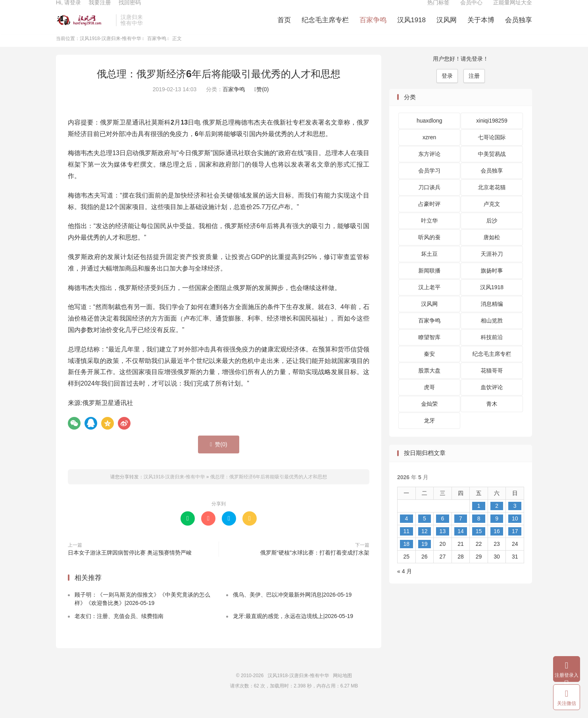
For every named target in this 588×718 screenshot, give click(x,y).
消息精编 (492, 317)
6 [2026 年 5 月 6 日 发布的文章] (443, 531)
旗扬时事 (492, 284)
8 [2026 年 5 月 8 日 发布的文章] (479, 531)
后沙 (492, 234)
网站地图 (342, 689)
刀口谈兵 (429, 200)
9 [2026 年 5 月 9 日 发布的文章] (497, 531)
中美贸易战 (492, 167)
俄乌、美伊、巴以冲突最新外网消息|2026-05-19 (292, 608)
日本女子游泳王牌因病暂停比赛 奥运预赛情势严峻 (130, 565)
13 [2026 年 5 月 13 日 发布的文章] (443, 544)
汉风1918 (411, 28)
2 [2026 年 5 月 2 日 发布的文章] (497, 518)
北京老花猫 (492, 200)
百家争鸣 (373, 28)
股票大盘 (429, 384)
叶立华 (429, 234)
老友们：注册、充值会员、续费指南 (119, 629)
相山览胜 (492, 334)
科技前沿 (492, 350)
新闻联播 (429, 284)
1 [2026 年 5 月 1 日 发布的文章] (479, 518)
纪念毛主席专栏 (325, 28)
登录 (447, 88)
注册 (474, 88)
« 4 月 (404, 584)
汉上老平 (429, 300)
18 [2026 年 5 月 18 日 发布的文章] (406, 557)
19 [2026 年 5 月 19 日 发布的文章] (425, 557)
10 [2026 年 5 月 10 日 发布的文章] (515, 531)
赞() (261, 102)
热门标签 (438, 10)
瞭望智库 (429, 350)
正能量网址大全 (513, 10)
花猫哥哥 (492, 384)
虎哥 (429, 400)
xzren (429, 150)
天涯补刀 (492, 267)
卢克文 (492, 217)
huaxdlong (429, 134)
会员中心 (471, 10)
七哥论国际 (492, 150)
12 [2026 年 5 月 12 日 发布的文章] (425, 544)
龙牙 (429, 434)
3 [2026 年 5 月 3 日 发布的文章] (515, 518)
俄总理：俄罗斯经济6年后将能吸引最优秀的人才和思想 (219, 86)
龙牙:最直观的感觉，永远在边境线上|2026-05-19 (293, 629)
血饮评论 (492, 400)
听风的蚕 (429, 250)
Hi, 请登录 (68, 10)
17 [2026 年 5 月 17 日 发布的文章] (515, 544)
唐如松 (492, 250)
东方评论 (429, 167)
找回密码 (130, 10)
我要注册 (100, 10)
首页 (284, 28)
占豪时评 (429, 217)
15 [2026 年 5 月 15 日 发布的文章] (479, 544)
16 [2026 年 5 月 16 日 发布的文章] (497, 544)
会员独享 (519, 28)
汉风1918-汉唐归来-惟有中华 (84, 28)
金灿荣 (429, 417)
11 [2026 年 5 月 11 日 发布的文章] (406, 544)
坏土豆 (429, 267)
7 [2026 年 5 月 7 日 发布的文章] (461, 531)
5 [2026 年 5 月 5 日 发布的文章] (425, 531)
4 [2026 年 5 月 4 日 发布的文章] (406, 531)
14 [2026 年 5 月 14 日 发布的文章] (461, 544)
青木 (492, 417)
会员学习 (429, 184)
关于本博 (481, 28)
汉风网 (447, 28)
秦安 (429, 367)
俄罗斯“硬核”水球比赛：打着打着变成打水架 (315, 565)
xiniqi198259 (492, 134)
